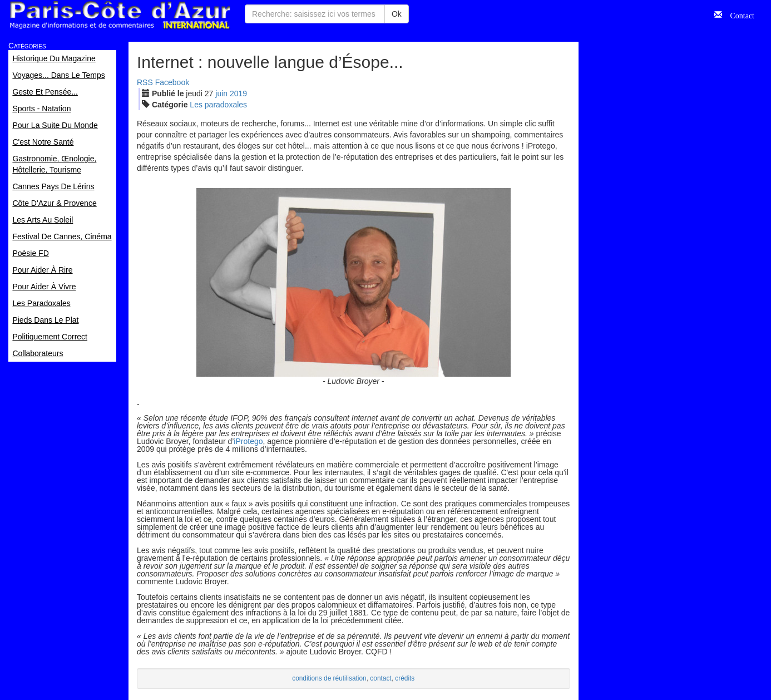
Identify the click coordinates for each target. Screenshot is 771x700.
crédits (405, 678)
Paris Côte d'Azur (120, 15)
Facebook (172, 82)
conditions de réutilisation (329, 678)
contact (380, 678)
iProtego (248, 441)
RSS (145, 82)
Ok (397, 14)
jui (221, 93)
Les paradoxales (218, 105)
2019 (238, 93)
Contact (738, 14)
